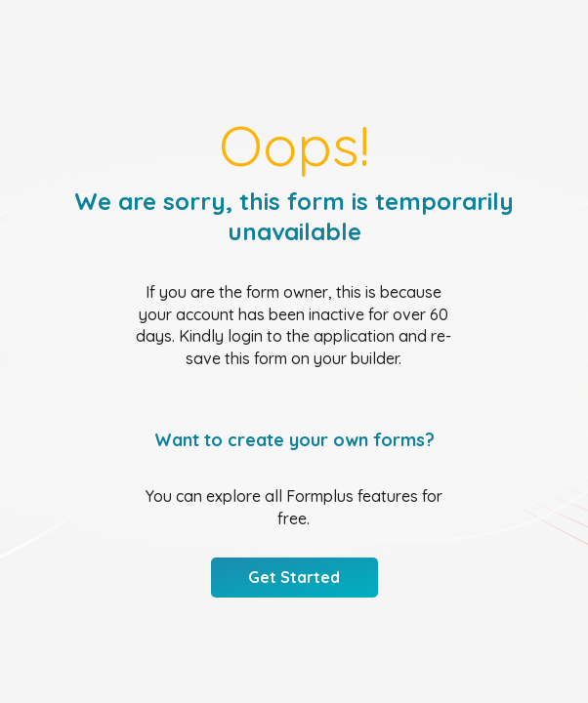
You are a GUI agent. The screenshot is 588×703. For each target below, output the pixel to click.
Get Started (294, 577)
